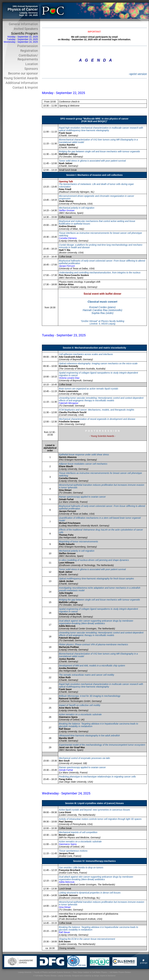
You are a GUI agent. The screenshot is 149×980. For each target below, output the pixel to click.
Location (32, 64)
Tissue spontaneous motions (73, 851)
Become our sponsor (23, 73)
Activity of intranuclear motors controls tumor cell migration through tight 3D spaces (100, 819)
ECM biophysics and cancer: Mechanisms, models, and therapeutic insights (97, 410)
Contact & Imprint (25, 87)
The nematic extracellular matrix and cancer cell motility (86, 675)
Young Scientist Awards (21, 78)
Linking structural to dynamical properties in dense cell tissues (90, 893)
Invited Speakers (26, 29)
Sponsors (31, 69)
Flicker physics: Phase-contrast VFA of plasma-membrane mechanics (93, 644)
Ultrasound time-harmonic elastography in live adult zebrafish (89, 736)
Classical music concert (102, 302)
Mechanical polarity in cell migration (77, 208)
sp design (95, 976)
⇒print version (138, 74)
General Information (23, 24)
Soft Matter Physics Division (120, 972)
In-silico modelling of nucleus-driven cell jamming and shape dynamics (94, 560)
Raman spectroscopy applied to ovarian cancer (82, 497)
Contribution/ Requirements (28, 57)
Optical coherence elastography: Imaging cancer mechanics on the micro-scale (98, 363)
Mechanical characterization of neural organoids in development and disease (97, 419)
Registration (29, 51)
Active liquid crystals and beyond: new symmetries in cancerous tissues (94, 810)
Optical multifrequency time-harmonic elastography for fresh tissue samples (96, 579)
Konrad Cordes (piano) (103, 307)
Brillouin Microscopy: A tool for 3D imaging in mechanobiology (90, 696)
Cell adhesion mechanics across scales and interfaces (86, 354)
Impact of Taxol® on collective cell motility (80, 705)
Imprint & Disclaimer (108, 976)
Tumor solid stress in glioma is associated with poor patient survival (92, 161)
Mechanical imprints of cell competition (78, 832)
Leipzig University (25, 972)
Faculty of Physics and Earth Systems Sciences (52, 972)
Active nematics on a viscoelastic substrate (80, 714)
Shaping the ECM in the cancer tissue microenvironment (87, 939)
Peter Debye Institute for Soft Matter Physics (90, 972)
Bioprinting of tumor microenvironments (78, 542)
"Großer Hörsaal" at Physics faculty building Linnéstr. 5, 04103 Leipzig (103, 322)
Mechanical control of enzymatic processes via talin (84, 758)
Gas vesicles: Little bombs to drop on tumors (81, 868)
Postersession (28, 46)
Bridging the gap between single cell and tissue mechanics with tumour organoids (99, 151)
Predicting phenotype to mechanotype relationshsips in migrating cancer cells (97, 777)
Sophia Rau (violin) (102, 313)
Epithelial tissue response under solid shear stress (84, 455)
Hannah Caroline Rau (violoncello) (103, 310)
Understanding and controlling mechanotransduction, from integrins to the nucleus (100, 273)
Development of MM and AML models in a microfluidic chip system (92, 666)
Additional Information (22, 83)
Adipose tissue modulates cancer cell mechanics (83, 464)
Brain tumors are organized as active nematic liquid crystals (88, 389)
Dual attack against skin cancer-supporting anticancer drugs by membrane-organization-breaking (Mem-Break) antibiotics (96, 622)
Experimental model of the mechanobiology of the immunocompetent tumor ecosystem (102, 745)
